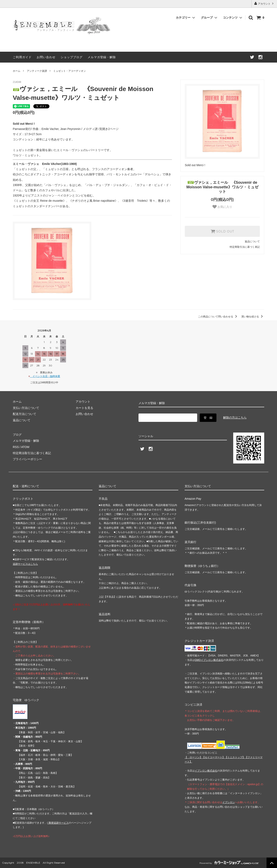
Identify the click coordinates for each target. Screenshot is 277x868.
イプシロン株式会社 (206, 771)
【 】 (193, 757)
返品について (252, 241)
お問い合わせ (46, 57)
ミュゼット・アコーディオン (70, 71)
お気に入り (222, 207)
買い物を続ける (253, 317)
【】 (214, 757)
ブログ (17, 435)
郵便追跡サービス (58, 823)
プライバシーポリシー (27, 459)
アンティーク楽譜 (37, 71)
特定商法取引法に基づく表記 (32, 453)
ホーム (17, 71)
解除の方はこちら (235, 417)
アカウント (264, 3)
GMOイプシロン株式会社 (209, 660)
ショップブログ (72, 57)
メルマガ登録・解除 (102, 57)
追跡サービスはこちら (25, 564)
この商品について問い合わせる (218, 317)
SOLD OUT (222, 231)
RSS (16, 447)
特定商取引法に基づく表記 (245, 247)
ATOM (25, 447)
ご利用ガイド (22, 57)
